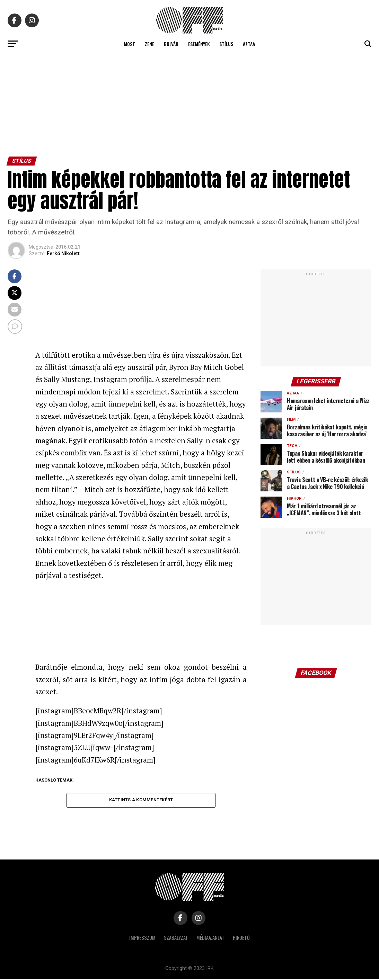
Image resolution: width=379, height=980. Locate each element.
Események (199, 44)
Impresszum (142, 939)
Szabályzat (176, 939)
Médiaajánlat (210, 939)
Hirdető (241, 939)
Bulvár (171, 44)
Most (129, 44)
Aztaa (249, 44)
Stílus (226, 44)
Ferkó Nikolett (63, 253)
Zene (149, 44)
